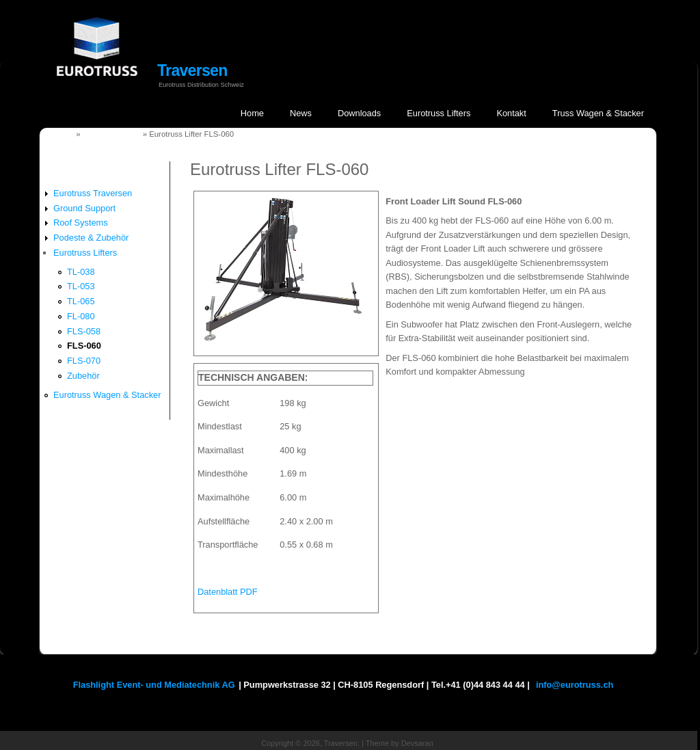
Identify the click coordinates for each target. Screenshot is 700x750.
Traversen (192, 70)
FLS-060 (84, 346)
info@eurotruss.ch (575, 685)
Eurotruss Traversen (93, 193)
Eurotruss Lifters (439, 113)
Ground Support (84, 208)
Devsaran (417, 743)
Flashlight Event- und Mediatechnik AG (154, 685)
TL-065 (81, 301)
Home (252, 113)
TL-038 (81, 272)
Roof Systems (81, 223)
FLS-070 (84, 361)
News (301, 113)
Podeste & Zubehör (91, 238)
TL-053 (81, 286)
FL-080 (81, 316)
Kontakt (511, 113)
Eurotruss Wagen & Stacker (107, 395)
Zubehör (83, 376)
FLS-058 (84, 331)
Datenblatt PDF (228, 592)
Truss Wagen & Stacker (598, 113)
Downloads (359, 113)
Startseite (56, 134)
